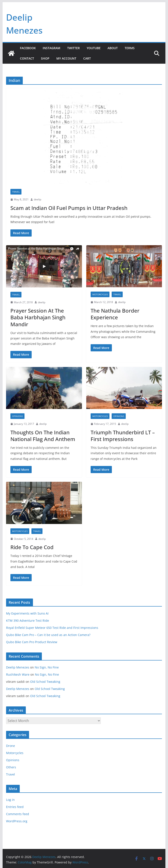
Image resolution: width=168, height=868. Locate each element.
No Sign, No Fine (47, 667)
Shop (45, 58)
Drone (11, 746)
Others (11, 767)
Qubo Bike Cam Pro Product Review (32, 642)
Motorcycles (100, 294)
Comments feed (18, 814)
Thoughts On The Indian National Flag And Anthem (43, 436)
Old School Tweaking (45, 682)
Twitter (73, 48)
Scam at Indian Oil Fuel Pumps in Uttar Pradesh (69, 208)
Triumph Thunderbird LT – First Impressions (123, 436)
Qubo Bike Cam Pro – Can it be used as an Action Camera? (48, 635)
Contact (27, 58)
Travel (16, 192)
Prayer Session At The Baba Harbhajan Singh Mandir (38, 317)
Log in (10, 800)
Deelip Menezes (18, 667)
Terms (130, 48)
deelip (38, 199)
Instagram (51, 48)
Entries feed (15, 807)
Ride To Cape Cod (32, 547)
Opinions (17, 416)
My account (66, 58)
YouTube (94, 48)
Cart (87, 58)
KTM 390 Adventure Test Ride (28, 621)
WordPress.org (17, 821)
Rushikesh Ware (18, 674)
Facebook (28, 48)
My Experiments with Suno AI (27, 613)
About (113, 48)
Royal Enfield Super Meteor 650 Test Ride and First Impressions (52, 628)
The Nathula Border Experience (115, 314)
